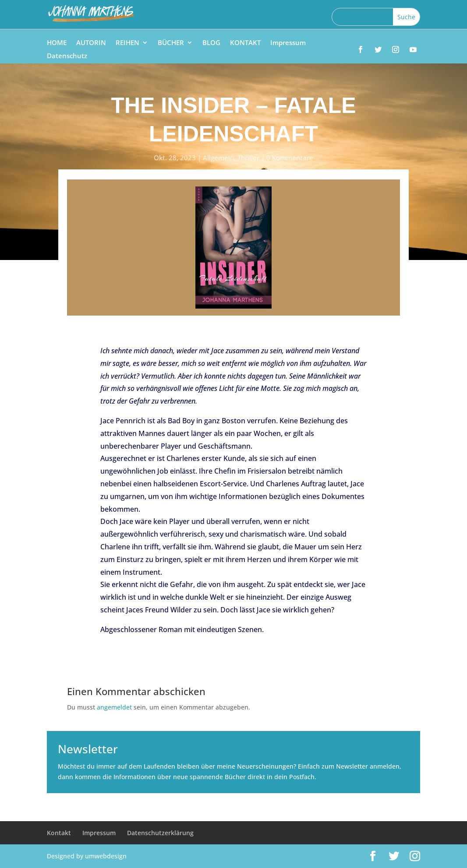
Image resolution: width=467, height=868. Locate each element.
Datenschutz (67, 56)
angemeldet (114, 707)
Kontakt (59, 833)
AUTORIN (91, 43)
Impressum (288, 43)
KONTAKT (245, 43)
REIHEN (127, 43)
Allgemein (218, 158)
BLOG (211, 43)
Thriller (248, 158)
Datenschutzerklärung (160, 833)
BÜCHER (171, 43)
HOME (57, 43)
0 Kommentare (290, 158)
